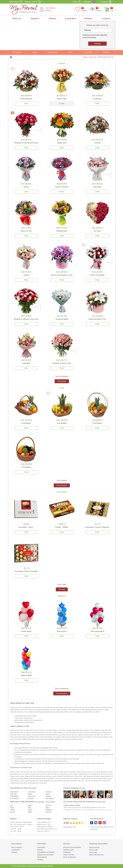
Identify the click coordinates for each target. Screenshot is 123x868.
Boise (48, 794)
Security (40, 850)
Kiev (12, 805)
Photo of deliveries (70, 857)
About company (17, 847)
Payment (35, 18)
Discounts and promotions (72, 847)
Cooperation (15, 850)
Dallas (30, 794)
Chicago (31, 798)
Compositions (53, 52)
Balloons (106, 52)
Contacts (106, 18)
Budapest (49, 810)
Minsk (12, 807)
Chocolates (88, 52)
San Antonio (50, 798)
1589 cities (32, 788)
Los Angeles (14, 798)
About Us (17, 18)
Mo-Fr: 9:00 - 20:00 (17, 827)
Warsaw (48, 812)
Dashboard (67, 852)
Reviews (88, 18)
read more (101, 802)
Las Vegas (31, 792)
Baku (47, 807)
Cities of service (69, 855)
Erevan (13, 812)
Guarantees (70, 18)
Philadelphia (14, 796)
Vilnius (30, 810)
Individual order (69, 850)
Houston (49, 792)
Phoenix (48, 796)
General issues (94, 847)
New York (13, 794)
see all (82, 788)
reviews (68, 827)
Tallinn (30, 805)
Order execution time (96, 855)
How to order (94, 850)
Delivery (53, 18)
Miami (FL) (32, 796)
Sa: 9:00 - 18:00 (16, 829)
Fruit (70, 52)
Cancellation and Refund (46, 852)
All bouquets (17, 52)
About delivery (42, 857)
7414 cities (50, 802)
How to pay (93, 852)
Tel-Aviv (48, 805)
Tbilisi (30, 812)
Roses (35, 52)
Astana (13, 810)
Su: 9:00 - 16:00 (16, 831)
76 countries (39, 802)
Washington (14, 792)
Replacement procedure (45, 855)
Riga (29, 807)
